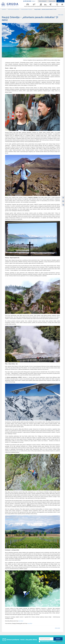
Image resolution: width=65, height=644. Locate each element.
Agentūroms (60, 1)
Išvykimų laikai (52, 1)
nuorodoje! (21, 621)
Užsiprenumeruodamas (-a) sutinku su (51, 641)
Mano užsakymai (43, 1)
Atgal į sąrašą (61, 15)
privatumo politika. (59, 641)
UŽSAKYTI (58, 639)
